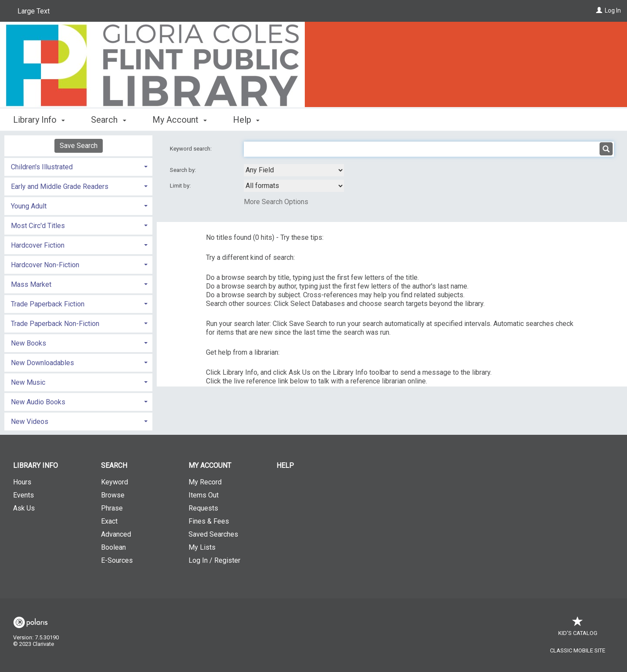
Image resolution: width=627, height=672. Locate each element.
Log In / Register (214, 560)
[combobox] (294, 170)
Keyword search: (191, 149)
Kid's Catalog (578, 629)
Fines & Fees (209, 521)
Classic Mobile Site (578, 650)
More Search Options (276, 202)
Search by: (184, 170)
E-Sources (117, 560)
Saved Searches (213, 534)
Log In (613, 10)
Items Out (204, 495)
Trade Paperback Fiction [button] (48, 304)
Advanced (116, 534)
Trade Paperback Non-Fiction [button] (55, 324)
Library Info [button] (39, 120)
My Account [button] (180, 120)
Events (24, 495)
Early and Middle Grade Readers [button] (60, 186)
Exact (109, 521)
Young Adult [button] (29, 206)
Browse (113, 495)
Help (285, 465)
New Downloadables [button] (42, 363)
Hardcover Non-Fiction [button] (45, 265)
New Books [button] (29, 343)
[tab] (78, 166)
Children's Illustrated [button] (42, 167)
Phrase (112, 508)
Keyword (115, 482)
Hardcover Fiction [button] (38, 245)
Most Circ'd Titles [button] (38, 226)
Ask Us (24, 508)
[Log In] (599, 10)
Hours (22, 482)
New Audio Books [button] (38, 402)
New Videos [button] (30, 422)
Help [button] (246, 120)
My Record (205, 482)
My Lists (202, 547)
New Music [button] (28, 382)
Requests (203, 508)
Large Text (34, 11)
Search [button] (108, 120)
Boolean (113, 547)
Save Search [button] (79, 146)
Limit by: (181, 186)
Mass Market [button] (31, 284)
